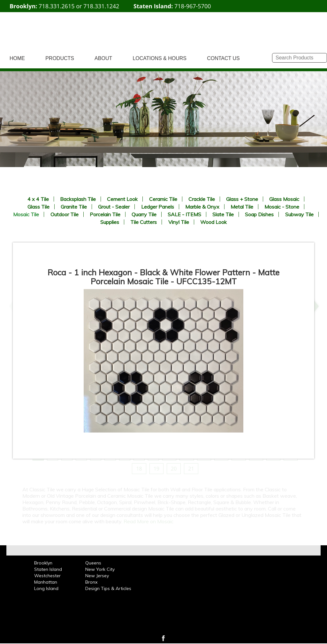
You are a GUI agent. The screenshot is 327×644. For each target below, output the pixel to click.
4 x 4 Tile (38, 199)
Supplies (110, 222)
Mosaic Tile (26, 214)
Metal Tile (242, 207)
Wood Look (213, 222)
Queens (93, 563)
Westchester (47, 576)
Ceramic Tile (163, 199)
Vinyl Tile (179, 222)
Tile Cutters (144, 222)
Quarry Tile (144, 214)
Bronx (91, 582)
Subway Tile (299, 214)
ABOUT (103, 58)
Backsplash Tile (78, 199)
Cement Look (122, 199)
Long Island (46, 588)
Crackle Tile (202, 199)
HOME (17, 58)
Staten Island (48, 569)
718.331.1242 (101, 6)
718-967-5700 (193, 6)
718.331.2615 (57, 6)
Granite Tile (74, 207)
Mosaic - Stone (282, 207)
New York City (100, 569)
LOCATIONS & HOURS (160, 58)
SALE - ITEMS (184, 214)
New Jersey (97, 576)
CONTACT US (223, 58)
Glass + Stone (242, 199)
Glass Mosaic (284, 199)
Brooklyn (43, 563)
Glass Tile (38, 207)
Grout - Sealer (114, 207)
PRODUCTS (60, 58)
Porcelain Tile (105, 214)
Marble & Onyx (202, 207)
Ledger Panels (158, 207)
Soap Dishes (259, 214)
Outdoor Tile (65, 214)
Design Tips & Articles (108, 588)
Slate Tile (223, 214)
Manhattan (46, 582)
